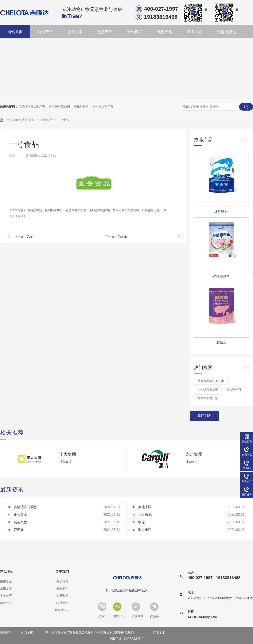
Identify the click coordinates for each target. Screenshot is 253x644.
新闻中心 (195, 32)
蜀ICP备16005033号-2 (126, 639)
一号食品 (63, 120)
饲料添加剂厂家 (103, 107)
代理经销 (165, 32)
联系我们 (62, 603)
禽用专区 (6, 589)
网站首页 (15, 32)
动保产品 (45, 32)
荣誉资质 (62, 596)
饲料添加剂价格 (100, 210)
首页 (32, 120)
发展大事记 (62, 610)
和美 (30, 237)
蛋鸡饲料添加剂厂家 (32, 107)
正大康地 (145, 515)
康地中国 (145, 507)
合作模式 (135, 32)
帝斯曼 (19, 530)
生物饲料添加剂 (59, 107)
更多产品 (105, 32)
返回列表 (205, 416)
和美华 (122, 237)
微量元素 (75, 32)
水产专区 (6, 603)
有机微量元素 (151, 210)
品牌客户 (46, 120)
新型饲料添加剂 (76, 210)
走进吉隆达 (226, 32)
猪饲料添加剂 (54, 210)
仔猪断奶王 (221, 277)
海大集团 (145, 530)
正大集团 (68, 454)
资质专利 (62, 589)
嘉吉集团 (194, 454)
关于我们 (62, 572)
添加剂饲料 (81, 107)
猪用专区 (6, 581)
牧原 (141, 522)
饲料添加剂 (35, 210)
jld (164, 210)
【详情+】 (66, 462)
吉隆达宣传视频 (26, 507)
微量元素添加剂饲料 (126, 210)
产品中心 (7, 572)
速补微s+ (221, 211)
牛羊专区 (6, 596)
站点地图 (27, 633)
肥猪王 (221, 342)
